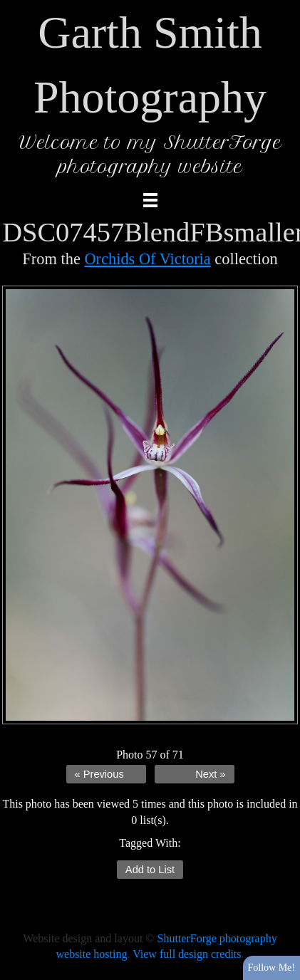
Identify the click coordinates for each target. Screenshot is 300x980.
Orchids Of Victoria (147, 259)
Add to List (150, 870)
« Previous (99, 774)
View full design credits (187, 954)
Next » (210, 774)
